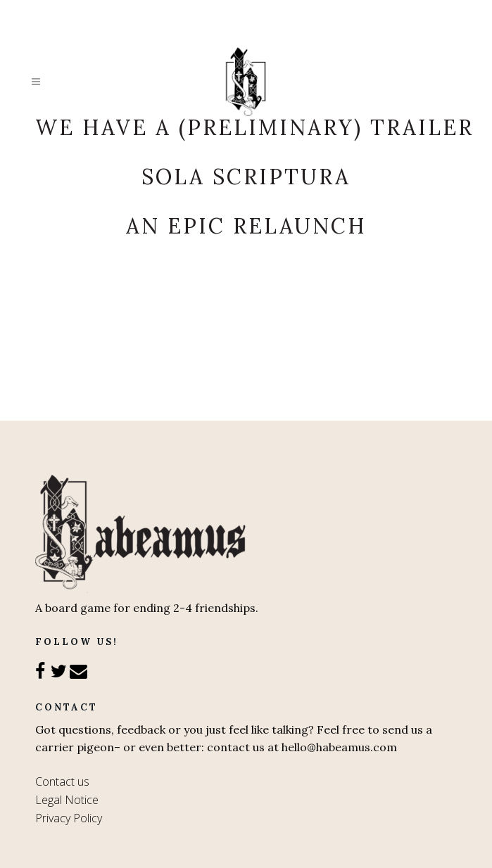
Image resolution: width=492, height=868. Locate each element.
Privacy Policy (69, 818)
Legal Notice (67, 800)
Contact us (62, 781)
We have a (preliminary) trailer (254, 127)
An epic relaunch (246, 226)
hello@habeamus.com (339, 747)
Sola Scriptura (246, 177)
